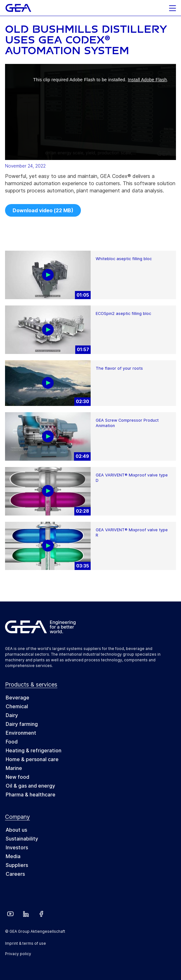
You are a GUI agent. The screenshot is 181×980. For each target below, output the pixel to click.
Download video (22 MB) (43, 210)
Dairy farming (22, 724)
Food (12, 742)
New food (17, 777)
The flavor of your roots (119, 368)
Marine (14, 768)
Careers (15, 874)
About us (16, 830)
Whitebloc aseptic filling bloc (124, 259)
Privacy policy (18, 954)
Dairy (12, 715)
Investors (17, 847)
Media (13, 856)
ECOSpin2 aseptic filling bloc (123, 313)
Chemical (17, 706)
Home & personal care (32, 759)
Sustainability (22, 839)
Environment (21, 733)
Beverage (17, 698)
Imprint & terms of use (25, 943)
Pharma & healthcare (31, 795)
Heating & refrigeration (34, 750)
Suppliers (17, 865)
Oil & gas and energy (30, 786)
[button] (173, 7)
